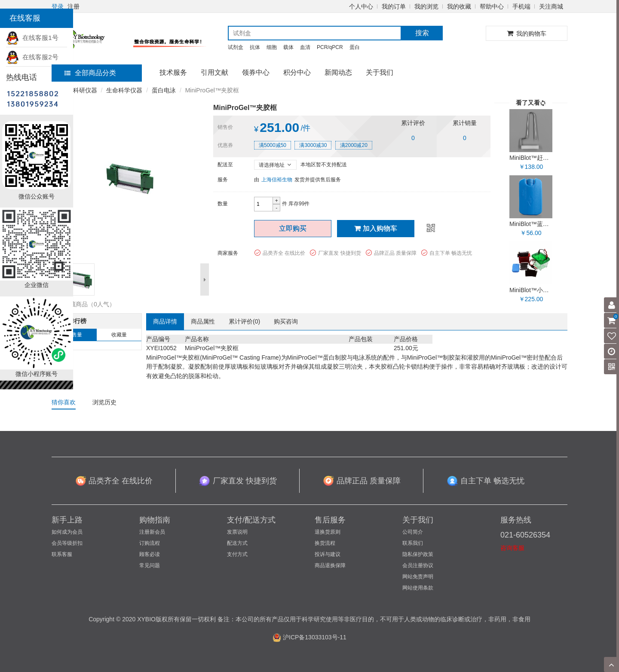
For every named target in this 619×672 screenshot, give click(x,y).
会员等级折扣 (67, 543)
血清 (305, 47)
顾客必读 (150, 554)
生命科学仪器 (124, 90)
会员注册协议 (418, 565)
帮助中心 (492, 6)
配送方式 (237, 543)
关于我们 (380, 72)
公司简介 (413, 532)
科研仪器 (85, 90)
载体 (288, 47)
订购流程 (150, 543)
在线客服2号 (32, 57)
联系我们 (413, 543)
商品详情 (165, 321)
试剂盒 (236, 47)
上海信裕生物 (277, 180)
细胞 (272, 47)
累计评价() (244, 321)
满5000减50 (273, 145)
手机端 (521, 6)
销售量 (74, 335)
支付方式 (237, 554)
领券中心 (256, 72)
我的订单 (394, 6)
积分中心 (297, 72)
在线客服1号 (32, 38)
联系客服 (62, 554)
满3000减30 (313, 145)
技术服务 (173, 72)
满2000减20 (354, 145)
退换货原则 (328, 532)
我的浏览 (426, 6)
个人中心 (361, 6)
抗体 (255, 47)
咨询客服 (512, 548)
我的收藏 (459, 6)
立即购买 (293, 228)
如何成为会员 (67, 532)
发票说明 (237, 532)
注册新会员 (152, 532)
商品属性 (203, 321)
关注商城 (551, 6)
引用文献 (215, 72)
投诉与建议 (328, 554)
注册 (74, 6)
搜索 (422, 33)
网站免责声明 (418, 577)
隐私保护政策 (418, 554)
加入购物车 (376, 228)
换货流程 (325, 543)
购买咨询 (286, 321)
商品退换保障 (330, 565)
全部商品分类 (90, 73)
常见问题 (150, 565)
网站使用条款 (418, 588)
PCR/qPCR (330, 47)
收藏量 (119, 335)
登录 (58, 6)
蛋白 (355, 47)
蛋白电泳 (164, 90)
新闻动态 (338, 72)
